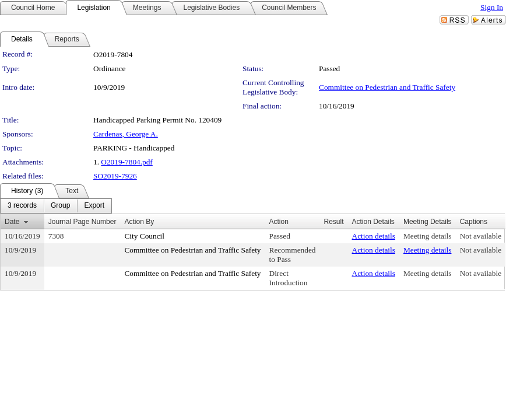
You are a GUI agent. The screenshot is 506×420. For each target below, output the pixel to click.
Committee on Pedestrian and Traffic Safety (387, 87)
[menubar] (56, 206)
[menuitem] (22, 206)
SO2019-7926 (115, 176)
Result (333, 222)
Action (279, 222)
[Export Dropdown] (94, 206)
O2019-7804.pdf (126, 162)
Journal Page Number (82, 222)
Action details (374, 236)
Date (12, 222)
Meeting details (428, 236)
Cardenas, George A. (126, 134)
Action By (139, 222)
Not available (481, 236)
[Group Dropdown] (60, 206)
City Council (144, 236)
